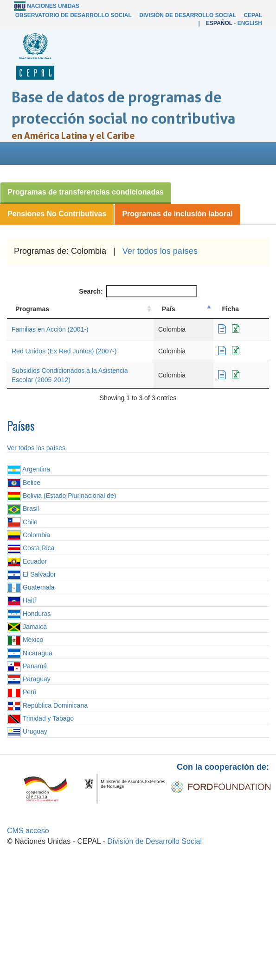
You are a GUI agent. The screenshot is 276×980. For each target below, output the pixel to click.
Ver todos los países (160, 251)
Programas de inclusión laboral (177, 214)
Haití (22, 600)
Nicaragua (30, 653)
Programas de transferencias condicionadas (86, 192)
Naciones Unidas (53, 6)
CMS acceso (28, 831)
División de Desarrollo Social (187, 15)
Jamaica (27, 627)
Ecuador (27, 561)
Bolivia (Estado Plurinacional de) (61, 496)
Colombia (29, 535)
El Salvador (31, 574)
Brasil (23, 509)
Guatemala (31, 587)
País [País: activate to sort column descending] (169, 309)
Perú (22, 692)
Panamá (27, 666)
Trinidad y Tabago (40, 718)
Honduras (29, 614)
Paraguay (29, 679)
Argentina (29, 469)
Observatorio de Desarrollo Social (74, 15)
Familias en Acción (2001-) (50, 329)
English (250, 23)
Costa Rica (31, 548)
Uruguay (27, 731)
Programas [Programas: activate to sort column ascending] (32, 309)
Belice (24, 483)
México (25, 640)
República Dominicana (47, 705)
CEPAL (253, 15)
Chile (22, 522)
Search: (138, 291)
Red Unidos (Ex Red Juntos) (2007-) (64, 351)
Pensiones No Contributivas (57, 214)
